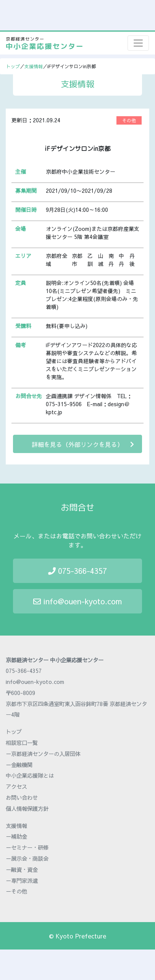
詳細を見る (83, 444)
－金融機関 (19, 765)
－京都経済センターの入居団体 (43, 754)
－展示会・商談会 (27, 858)
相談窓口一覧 (22, 743)
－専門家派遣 (22, 881)
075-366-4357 (77, 571)
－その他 (16, 891)
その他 (129, 120)
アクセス (16, 786)
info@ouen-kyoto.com (77, 601)
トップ (13, 66)
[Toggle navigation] (138, 43)
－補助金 (16, 836)
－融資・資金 (22, 870)
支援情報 (34, 66)
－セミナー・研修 (27, 847)
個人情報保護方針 (27, 809)
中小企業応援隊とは (30, 775)
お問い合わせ (22, 797)
